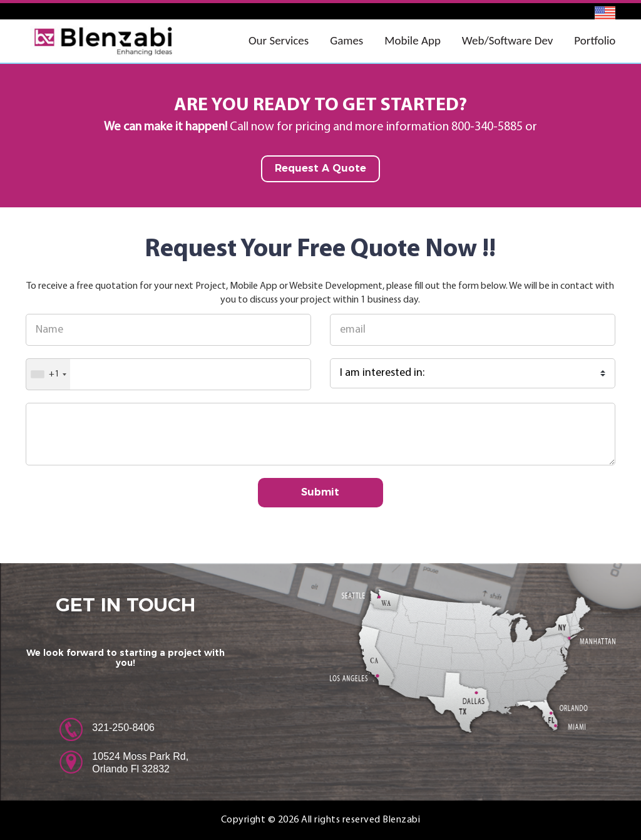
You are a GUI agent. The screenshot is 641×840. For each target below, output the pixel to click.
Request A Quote (320, 168)
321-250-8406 (123, 728)
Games (346, 40)
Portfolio (595, 40)
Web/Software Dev (508, 40)
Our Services (279, 40)
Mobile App (413, 40)
